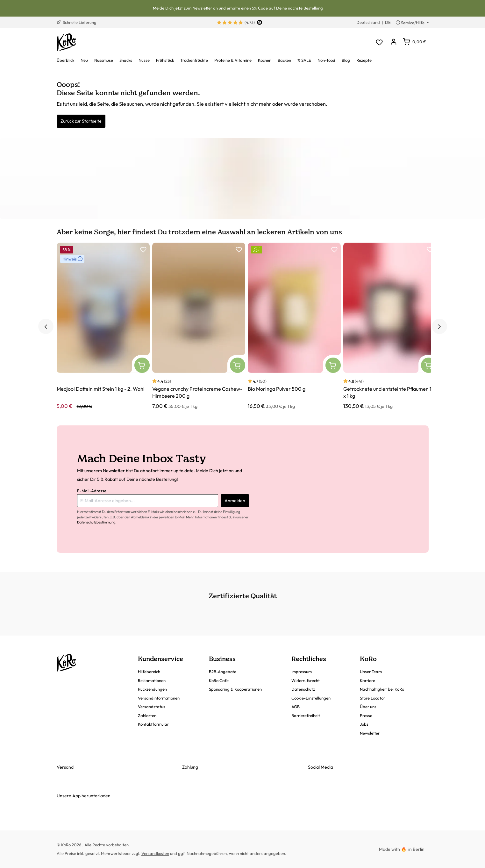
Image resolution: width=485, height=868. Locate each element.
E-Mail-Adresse (92, 491)
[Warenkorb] (414, 42)
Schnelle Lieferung (77, 22)
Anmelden (235, 501)
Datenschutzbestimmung (96, 522)
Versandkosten (155, 853)
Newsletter (202, 8)
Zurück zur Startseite (81, 121)
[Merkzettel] (379, 42)
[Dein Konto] (394, 42)
